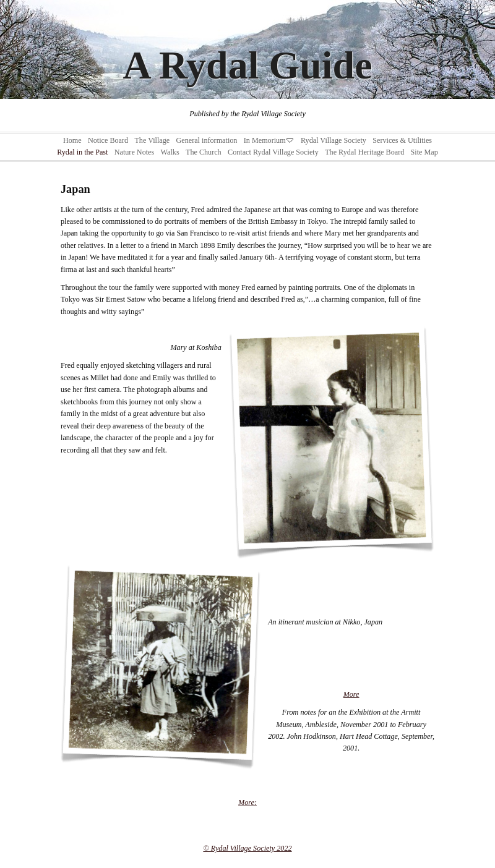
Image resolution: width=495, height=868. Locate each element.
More (351, 694)
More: (247, 802)
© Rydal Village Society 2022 (247, 848)
